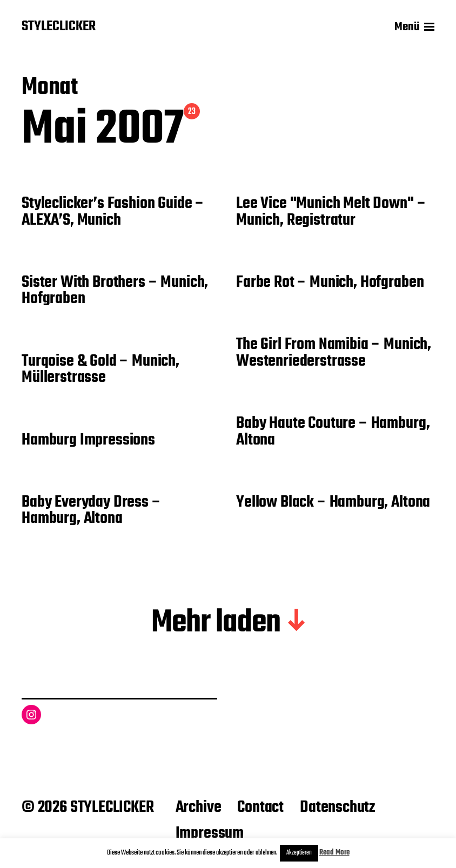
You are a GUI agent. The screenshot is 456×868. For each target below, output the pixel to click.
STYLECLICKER (59, 27)
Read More (334, 853)
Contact (260, 808)
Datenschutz (337, 808)
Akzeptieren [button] (299, 853)
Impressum (210, 833)
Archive (199, 808)
